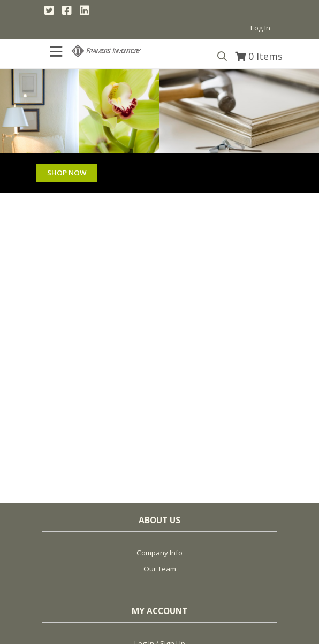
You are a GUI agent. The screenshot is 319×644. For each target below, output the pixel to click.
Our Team (160, 569)
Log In (260, 28)
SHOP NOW (67, 173)
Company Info (159, 553)
